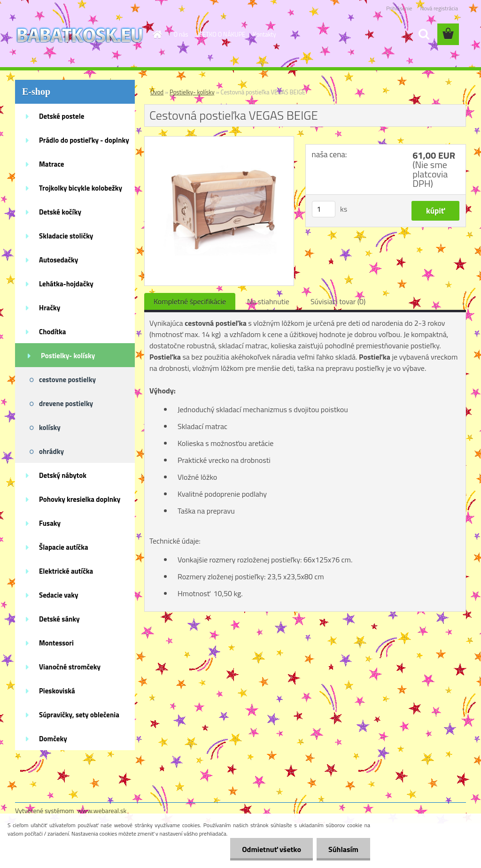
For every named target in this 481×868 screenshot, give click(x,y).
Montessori (56, 643)
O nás (181, 34)
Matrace (52, 164)
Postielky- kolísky (68, 356)
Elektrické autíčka (66, 571)
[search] (424, 34)
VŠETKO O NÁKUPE (221, 34)
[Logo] (80, 35)
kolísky (50, 427)
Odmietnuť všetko (272, 849)
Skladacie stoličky (66, 236)
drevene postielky (66, 403)
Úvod (157, 92)
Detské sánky (59, 619)
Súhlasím (343, 849)
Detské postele (62, 116)
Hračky (50, 308)
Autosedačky (58, 260)
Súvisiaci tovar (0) (338, 301)
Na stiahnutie (268, 301)
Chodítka (52, 332)
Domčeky (53, 739)
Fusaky (50, 523)
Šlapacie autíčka (64, 547)
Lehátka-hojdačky (66, 284)
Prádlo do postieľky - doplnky (84, 140)
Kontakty (264, 34)
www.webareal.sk (102, 810)
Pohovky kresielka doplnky (80, 499)
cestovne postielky (67, 380)
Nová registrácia (439, 8)
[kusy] (324, 209)
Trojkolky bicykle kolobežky (81, 188)
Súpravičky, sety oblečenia (79, 715)
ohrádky (51, 451)
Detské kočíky (60, 212)
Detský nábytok (63, 475)
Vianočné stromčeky (70, 667)
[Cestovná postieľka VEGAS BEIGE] (219, 140)
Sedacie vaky (59, 595)
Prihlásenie (399, 8)
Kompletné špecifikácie (190, 301)
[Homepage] (156, 34)
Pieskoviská (57, 691)
